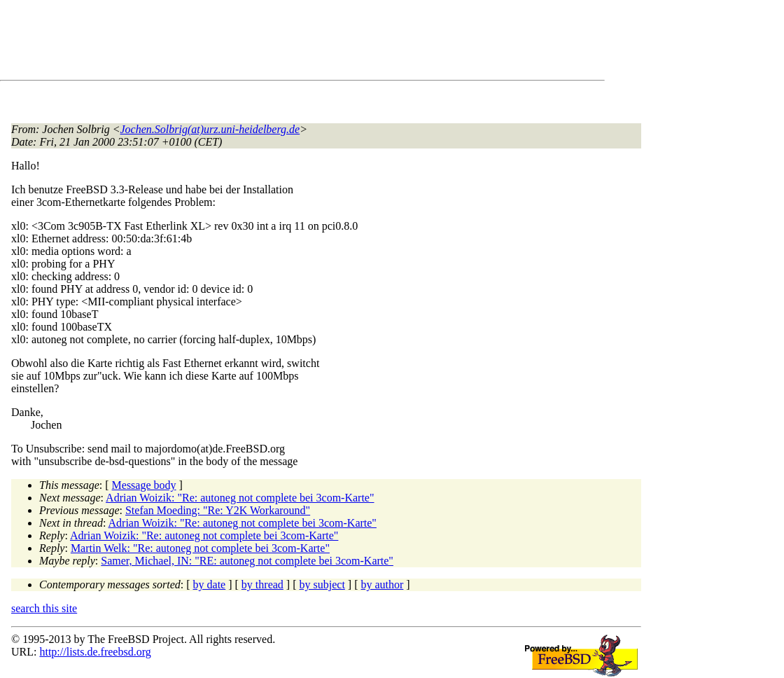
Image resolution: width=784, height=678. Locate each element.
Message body (144, 485)
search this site (44, 608)
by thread (262, 584)
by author (382, 584)
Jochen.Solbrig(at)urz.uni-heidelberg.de (210, 129)
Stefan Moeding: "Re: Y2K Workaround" (218, 510)
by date (210, 584)
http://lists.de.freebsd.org (95, 652)
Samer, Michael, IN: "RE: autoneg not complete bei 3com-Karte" (247, 561)
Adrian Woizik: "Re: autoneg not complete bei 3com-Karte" (240, 498)
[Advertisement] (266, 43)
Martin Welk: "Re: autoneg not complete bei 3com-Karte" (200, 548)
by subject (322, 584)
